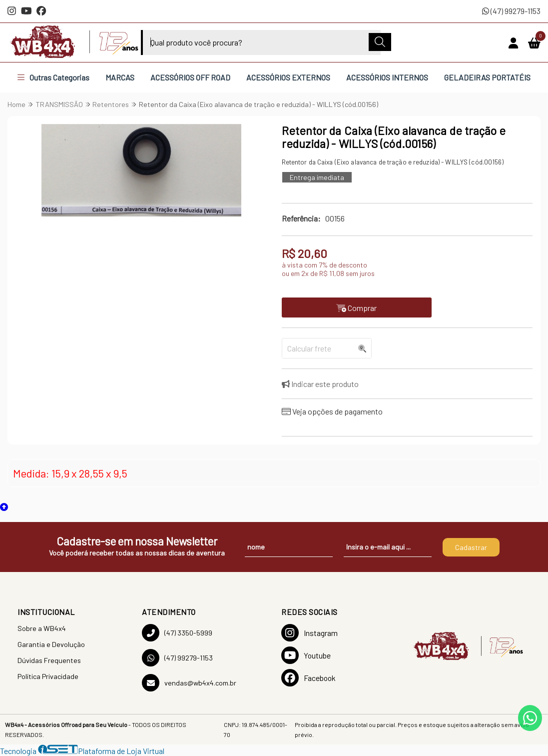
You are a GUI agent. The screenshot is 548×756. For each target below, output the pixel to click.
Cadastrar (471, 547)
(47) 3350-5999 (177, 633)
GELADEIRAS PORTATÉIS (487, 77)
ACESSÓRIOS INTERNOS (387, 77)
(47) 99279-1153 (511, 11)
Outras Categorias (53, 77)
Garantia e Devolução (51, 644)
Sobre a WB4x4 (42, 628)
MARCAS (120, 77)
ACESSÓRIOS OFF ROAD (190, 77)
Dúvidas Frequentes (49, 660)
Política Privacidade (48, 676)
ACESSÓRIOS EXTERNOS (288, 77)
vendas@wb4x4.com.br (189, 683)
